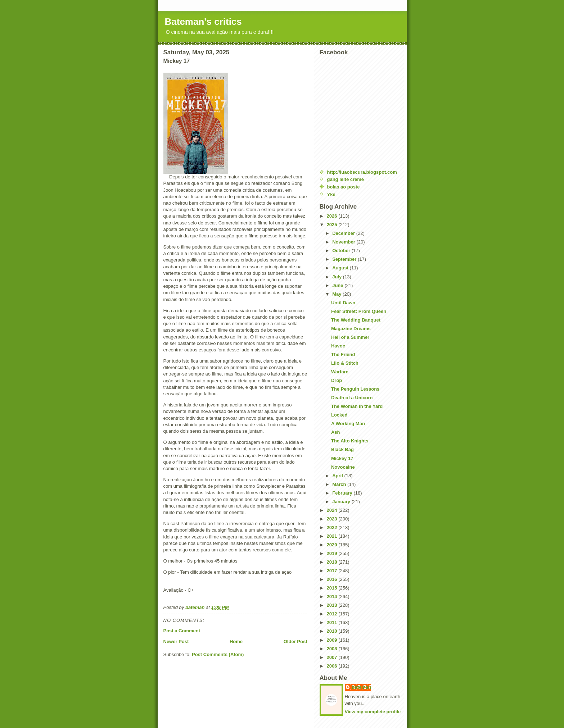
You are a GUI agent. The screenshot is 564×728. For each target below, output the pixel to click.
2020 (333, 545)
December (344, 233)
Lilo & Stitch (345, 363)
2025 (333, 225)
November (344, 242)
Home (236, 641)
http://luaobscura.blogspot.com (362, 172)
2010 (333, 631)
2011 (333, 622)
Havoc (338, 346)
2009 (333, 640)
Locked (339, 415)
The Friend (343, 354)
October (342, 251)
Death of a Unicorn (352, 398)
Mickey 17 (342, 458)
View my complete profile (373, 712)
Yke (331, 194)
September (345, 259)
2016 (333, 579)
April (338, 476)
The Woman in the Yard (357, 406)
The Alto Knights (350, 441)
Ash (336, 432)
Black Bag (342, 449)
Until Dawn (343, 303)
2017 (333, 571)
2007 (333, 657)
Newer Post (176, 641)
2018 (333, 562)
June (338, 285)
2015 (333, 588)
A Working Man (348, 424)
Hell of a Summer (350, 337)
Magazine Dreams (351, 329)
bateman (362, 687)
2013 (333, 605)
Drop (337, 380)
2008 (333, 649)
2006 (333, 666)
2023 (333, 519)
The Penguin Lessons (355, 389)
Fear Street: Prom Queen (359, 311)
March (340, 484)
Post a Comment (182, 631)
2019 (333, 553)
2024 (333, 510)
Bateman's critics (203, 22)
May (337, 294)
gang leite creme (346, 179)
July (338, 277)
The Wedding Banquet (356, 320)
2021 (333, 536)
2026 (333, 216)
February (343, 493)
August (341, 268)
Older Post (295, 641)
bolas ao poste (344, 187)
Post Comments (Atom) (218, 654)
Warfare (340, 372)
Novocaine (343, 467)
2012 (333, 614)
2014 (333, 597)
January (342, 502)
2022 (333, 527)
